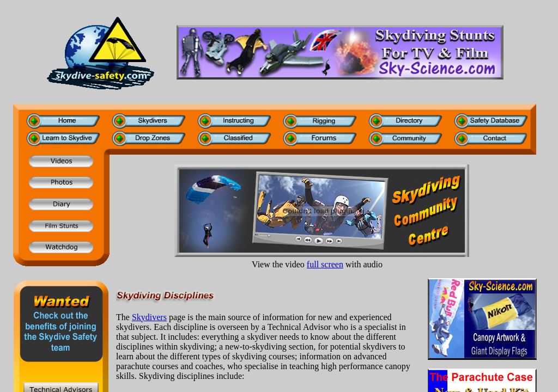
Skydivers (149, 317)
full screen (325, 264)
